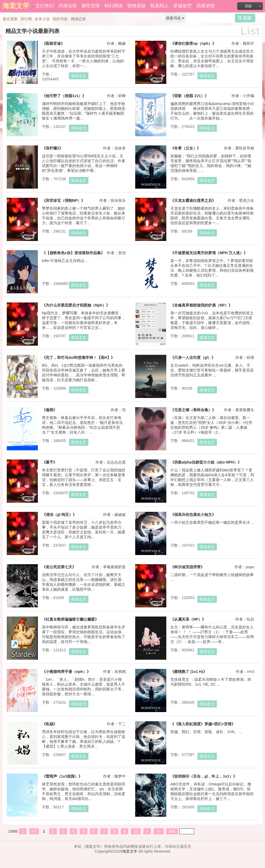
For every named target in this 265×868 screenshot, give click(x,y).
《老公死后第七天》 (59, 567)
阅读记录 (78, 19)
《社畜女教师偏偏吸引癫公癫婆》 (70, 619)
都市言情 (91, 6)
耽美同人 (160, 6)
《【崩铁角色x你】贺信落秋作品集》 (73, 253)
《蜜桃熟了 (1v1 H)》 (189, 672)
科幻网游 (114, 6)
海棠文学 (130, 851)
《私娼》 (49, 724)
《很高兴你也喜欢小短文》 (193, 515)
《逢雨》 (49, 410)
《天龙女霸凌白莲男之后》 (193, 200)
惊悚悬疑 (137, 6)
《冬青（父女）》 (186, 148)
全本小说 (42, 19)
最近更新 (10, 19)
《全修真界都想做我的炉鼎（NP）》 (201, 305)
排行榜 (26, 19)
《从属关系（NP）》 (188, 619)
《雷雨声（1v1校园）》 (62, 776)
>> (158, 831)
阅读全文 (79, 76)
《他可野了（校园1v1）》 (64, 96)
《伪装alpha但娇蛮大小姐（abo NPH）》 (206, 462)
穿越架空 (183, 6)
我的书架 (60, 19)
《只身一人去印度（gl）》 (193, 358)
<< (34, 831)
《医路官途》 (53, 43)
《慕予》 (49, 462)
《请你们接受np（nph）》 (193, 43)
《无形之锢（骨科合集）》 (193, 410)
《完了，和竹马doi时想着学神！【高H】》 (78, 358)
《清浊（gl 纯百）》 (59, 515)
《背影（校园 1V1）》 (189, 96)
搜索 (245, 18)
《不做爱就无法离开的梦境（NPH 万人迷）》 (209, 253)
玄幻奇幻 (45, 6)
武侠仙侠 (68, 6)
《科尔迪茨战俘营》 (187, 567)
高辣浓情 (206, 6)
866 (172, 831)
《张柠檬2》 (52, 148)
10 (136, 831)
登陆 (248, 6)
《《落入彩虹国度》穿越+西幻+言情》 (203, 724)
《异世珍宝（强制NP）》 (63, 200)
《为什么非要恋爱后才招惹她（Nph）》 (76, 305)
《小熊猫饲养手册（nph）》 (66, 672)
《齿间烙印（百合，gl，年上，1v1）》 (204, 776)
